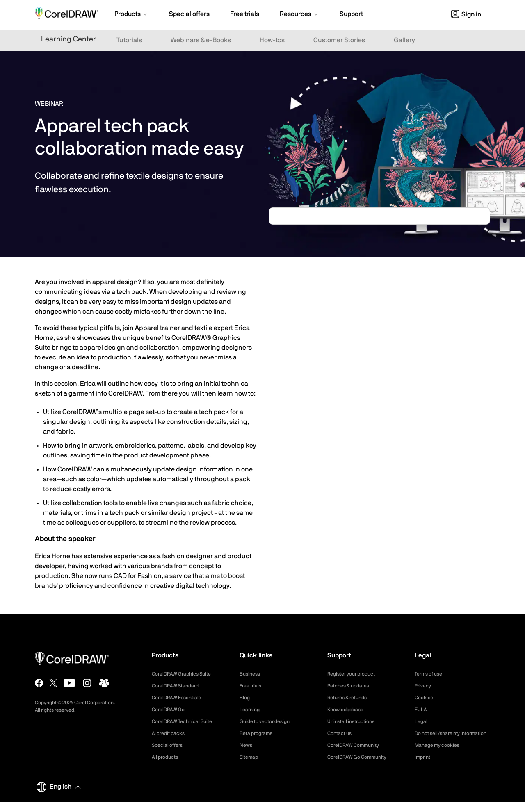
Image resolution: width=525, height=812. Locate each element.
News (247, 745)
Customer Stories (339, 40)
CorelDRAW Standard (179, 686)
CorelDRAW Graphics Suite (186, 674)
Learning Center (68, 39)
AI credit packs (171, 733)
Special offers (170, 745)
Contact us (341, 733)
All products (167, 757)
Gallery (404, 40)
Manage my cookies (441, 755)
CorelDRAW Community (358, 745)
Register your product (355, 674)
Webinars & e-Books (201, 40)
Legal (422, 721)
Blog (245, 698)
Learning (251, 710)
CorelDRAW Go (171, 710)
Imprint (424, 767)
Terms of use (431, 674)
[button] (131, 15)
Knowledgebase (348, 710)
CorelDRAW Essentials (180, 698)
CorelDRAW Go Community (362, 757)
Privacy (424, 686)
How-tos (272, 40)
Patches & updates (352, 686)
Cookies (425, 698)
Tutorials (129, 40)
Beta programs (259, 733)
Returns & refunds (351, 698)
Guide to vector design (269, 721)
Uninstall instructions (354, 721)
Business (251, 674)
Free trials (252, 686)
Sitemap (250, 757)
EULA (422, 710)
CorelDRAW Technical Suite (187, 721)
